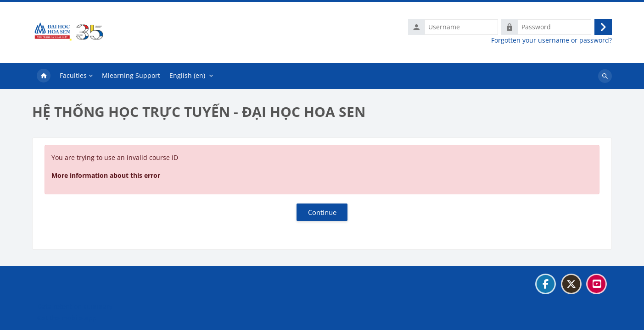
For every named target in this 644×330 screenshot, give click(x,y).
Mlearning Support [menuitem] (131, 75)
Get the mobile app (67, 318)
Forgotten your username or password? (552, 40)
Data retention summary (75, 306)
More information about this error (106, 175)
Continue (322, 212)
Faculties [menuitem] (73, 75)
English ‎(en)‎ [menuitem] (187, 75)
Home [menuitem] (44, 76)
